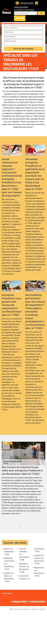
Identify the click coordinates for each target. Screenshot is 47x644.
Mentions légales (38, 609)
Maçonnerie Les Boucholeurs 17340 (39, 572)
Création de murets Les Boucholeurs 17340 (39, 560)
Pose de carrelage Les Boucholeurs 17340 (24, 554)
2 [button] (22, 527)
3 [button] (25, 527)
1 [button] (20, 527)
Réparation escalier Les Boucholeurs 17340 (24, 568)
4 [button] (27, 527)
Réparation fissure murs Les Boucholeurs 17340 (9, 564)
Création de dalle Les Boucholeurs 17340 (9, 577)
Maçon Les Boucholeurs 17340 (9, 552)
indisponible (25, 3)
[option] (23, 479)
